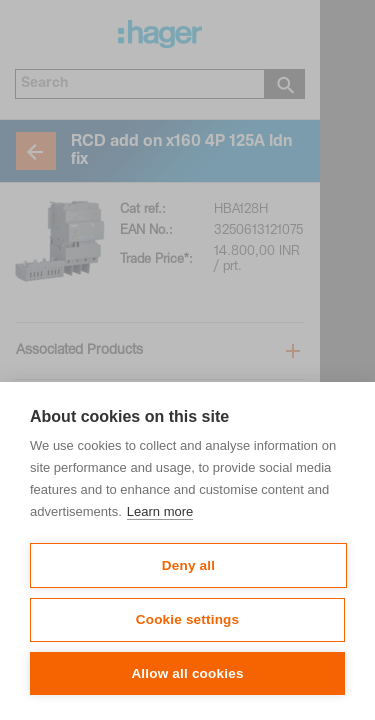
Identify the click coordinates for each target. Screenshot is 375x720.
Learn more (160, 511)
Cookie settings (188, 619)
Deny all (188, 565)
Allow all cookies (187, 673)
